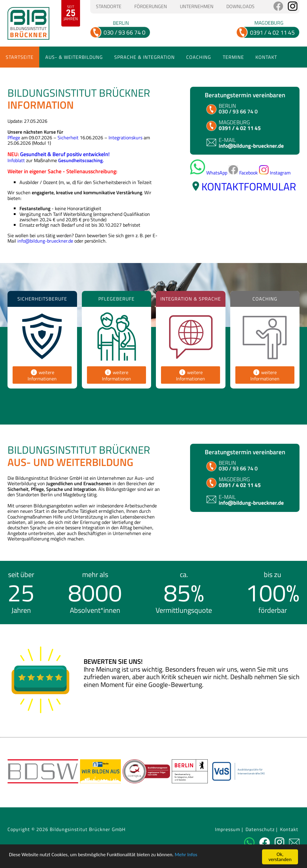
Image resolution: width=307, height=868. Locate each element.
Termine (233, 57)
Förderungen (151, 6)
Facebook (243, 173)
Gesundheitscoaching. (81, 160)
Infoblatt (16, 160)
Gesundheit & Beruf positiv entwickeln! (65, 154)
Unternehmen (197, 6)
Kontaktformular (249, 186)
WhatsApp (209, 173)
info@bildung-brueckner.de (45, 241)
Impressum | (229, 830)
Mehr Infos (186, 862)
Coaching (199, 57)
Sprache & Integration (145, 57)
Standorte (109, 6)
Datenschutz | (262, 830)
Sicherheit (68, 138)
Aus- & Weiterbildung (74, 57)
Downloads (240, 6)
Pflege (14, 138)
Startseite (20, 57)
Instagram (275, 173)
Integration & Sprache (191, 299)
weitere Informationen (42, 375)
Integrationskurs (125, 138)
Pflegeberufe (116, 299)
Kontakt (266, 57)
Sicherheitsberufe (42, 299)
